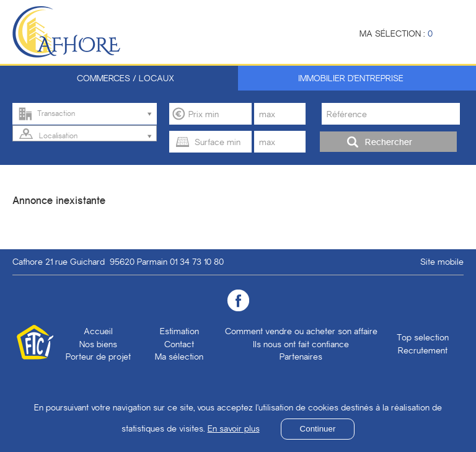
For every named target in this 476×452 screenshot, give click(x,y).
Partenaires (301, 357)
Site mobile (442, 262)
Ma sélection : (396, 33)
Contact (179, 344)
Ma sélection (179, 357)
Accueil (98, 331)
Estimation (179, 331)
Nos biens (98, 344)
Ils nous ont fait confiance (301, 344)
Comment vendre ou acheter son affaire (301, 331)
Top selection (423, 337)
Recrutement (423, 350)
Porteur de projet (98, 357)
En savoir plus (234, 428)
